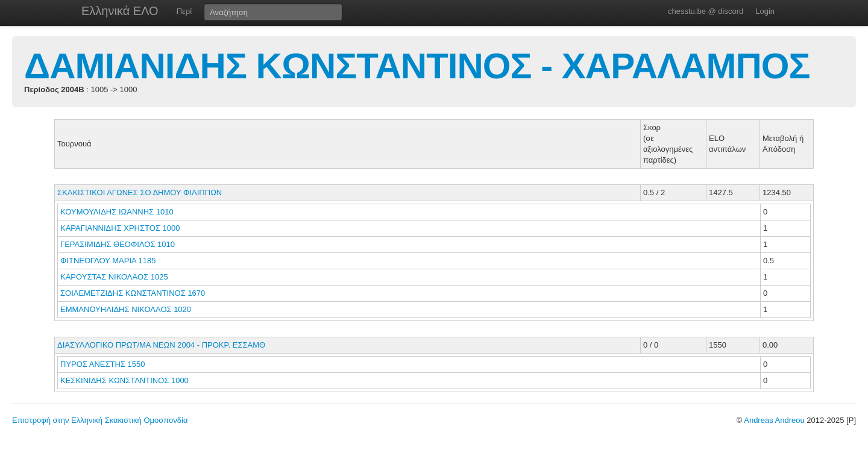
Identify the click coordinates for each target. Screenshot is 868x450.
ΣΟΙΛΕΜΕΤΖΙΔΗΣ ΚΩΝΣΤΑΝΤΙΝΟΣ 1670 (133, 293)
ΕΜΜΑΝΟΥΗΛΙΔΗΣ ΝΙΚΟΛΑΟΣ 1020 (126, 309)
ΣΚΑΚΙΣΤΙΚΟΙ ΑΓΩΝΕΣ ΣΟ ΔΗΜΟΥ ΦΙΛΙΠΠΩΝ (140, 192)
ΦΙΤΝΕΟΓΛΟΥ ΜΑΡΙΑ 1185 (108, 261)
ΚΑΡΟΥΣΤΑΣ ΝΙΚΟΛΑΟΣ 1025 (114, 277)
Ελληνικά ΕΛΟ (120, 11)
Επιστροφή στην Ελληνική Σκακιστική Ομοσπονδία (100, 420)
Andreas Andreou (774, 420)
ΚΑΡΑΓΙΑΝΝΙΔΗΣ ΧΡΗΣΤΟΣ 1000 (120, 228)
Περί (184, 11)
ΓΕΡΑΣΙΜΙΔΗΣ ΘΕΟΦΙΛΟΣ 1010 (118, 244)
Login (765, 11)
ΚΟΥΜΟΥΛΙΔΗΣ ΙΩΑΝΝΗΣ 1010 (117, 212)
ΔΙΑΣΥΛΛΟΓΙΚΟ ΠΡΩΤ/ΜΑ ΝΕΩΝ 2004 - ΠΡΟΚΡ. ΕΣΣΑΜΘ (161, 345)
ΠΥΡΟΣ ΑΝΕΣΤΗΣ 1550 (102, 364)
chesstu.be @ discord (706, 11)
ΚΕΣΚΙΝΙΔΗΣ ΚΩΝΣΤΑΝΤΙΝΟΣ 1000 (124, 380)
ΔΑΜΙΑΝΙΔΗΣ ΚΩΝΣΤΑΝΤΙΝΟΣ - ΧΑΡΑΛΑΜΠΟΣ (417, 66)
